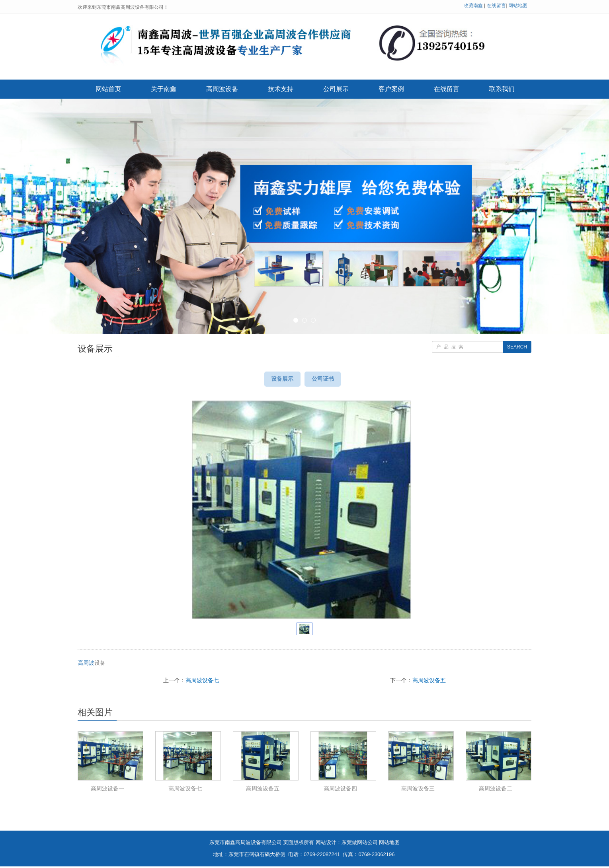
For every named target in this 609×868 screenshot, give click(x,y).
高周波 (86, 664)
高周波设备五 (429, 682)
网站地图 (518, 6)
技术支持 (281, 89)
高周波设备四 (340, 790)
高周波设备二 (496, 790)
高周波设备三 (418, 790)
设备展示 (279, 380)
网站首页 (108, 89)
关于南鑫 (164, 89)
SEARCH (517, 347)
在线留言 (496, 6)
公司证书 (326, 380)
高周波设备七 (202, 682)
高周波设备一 (107, 790)
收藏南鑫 (473, 6)
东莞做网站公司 (360, 844)
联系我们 (502, 89)
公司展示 (336, 89)
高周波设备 (222, 89)
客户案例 (391, 89)
